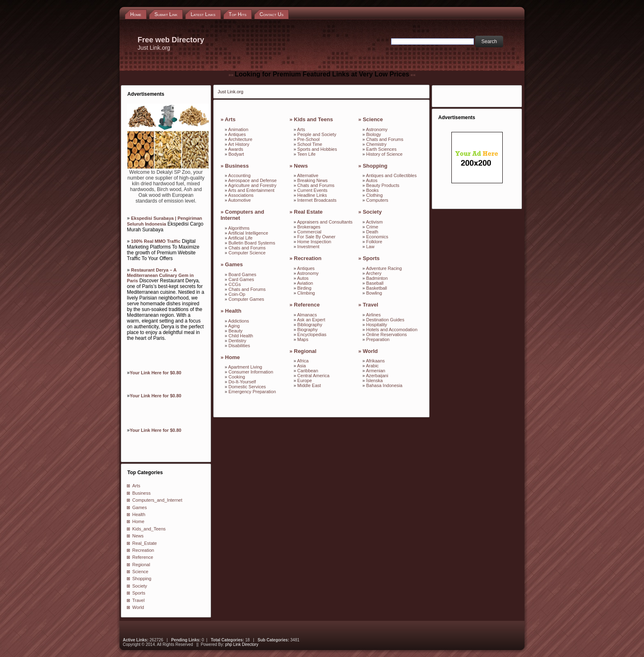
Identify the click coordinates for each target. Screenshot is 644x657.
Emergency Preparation (252, 392)
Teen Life (307, 154)
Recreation (143, 550)
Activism (374, 222)
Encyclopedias (312, 334)
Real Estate (308, 212)
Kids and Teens (314, 119)
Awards (236, 149)
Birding (304, 288)
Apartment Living (245, 367)
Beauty (235, 331)
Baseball (375, 283)
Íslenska (375, 380)
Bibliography (310, 325)
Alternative (308, 175)
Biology (374, 134)
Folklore (374, 242)
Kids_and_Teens (149, 529)
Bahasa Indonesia (384, 385)
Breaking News (313, 180)
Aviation (305, 283)
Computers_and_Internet (157, 500)
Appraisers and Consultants (325, 222)
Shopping (142, 579)
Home (138, 521)
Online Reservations (387, 334)
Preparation (378, 339)
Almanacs (307, 315)
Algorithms (239, 228)
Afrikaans (375, 361)
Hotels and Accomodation (392, 330)
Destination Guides (385, 320)
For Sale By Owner (316, 237)
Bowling (374, 293)
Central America (313, 376)
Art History (239, 144)
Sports (139, 593)
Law (370, 247)
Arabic (372, 366)
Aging (234, 326)
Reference (143, 557)
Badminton (377, 278)
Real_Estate (145, 543)
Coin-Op (237, 294)
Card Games (241, 279)
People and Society (317, 134)
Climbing (306, 293)
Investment (308, 247)
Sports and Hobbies (317, 149)
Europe (305, 380)
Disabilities (239, 346)
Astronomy (308, 273)
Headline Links (312, 195)
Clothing (375, 195)
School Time (310, 144)
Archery (374, 273)
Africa (303, 361)
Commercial (309, 232)
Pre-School (308, 139)
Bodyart (236, 154)
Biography (308, 330)
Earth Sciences (382, 149)
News (138, 536)
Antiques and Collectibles (391, 175)
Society (140, 586)
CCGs (235, 284)
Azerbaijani (377, 376)
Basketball (377, 288)
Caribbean (308, 371)
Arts (136, 486)
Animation (238, 129)
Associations (241, 195)
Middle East (309, 385)
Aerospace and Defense (253, 180)
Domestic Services (247, 387)
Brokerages (309, 227)
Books (373, 190)
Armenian (376, 371)
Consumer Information (251, 372)
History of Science (385, 154)
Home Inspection (314, 242)
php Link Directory (242, 644)
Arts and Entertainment (252, 190)
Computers (377, 200)
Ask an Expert (311, 320)
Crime (372, 227)
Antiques (237, 134)
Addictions (239, 321)
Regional (141, 565)
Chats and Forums (247, 248)
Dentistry (237, 341)
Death (372, 232)
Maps (303, 339)
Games (139, 507)
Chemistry (377, 144)
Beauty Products (383, 185)
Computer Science (247, 253)
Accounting (239, 175)
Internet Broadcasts (317, 200)
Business (141, 493)
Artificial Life (240, 238)
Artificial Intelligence (248, 233)
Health (139, 514)
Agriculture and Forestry (252, 185)
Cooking (237, 377)
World (138, 607)
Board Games (242, 274)
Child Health (241, 336)
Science (140, 572)
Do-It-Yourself (242, 382)
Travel (138, 600)
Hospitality (377, 325)
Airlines (373, 315)
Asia (301, 366)
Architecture (240, 139)
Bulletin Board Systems (252, 243)
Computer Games (246, 299)
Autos (303, 278)
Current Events (312, 190)
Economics (377, 237)
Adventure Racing (384, 268)
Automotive (240, 200)
